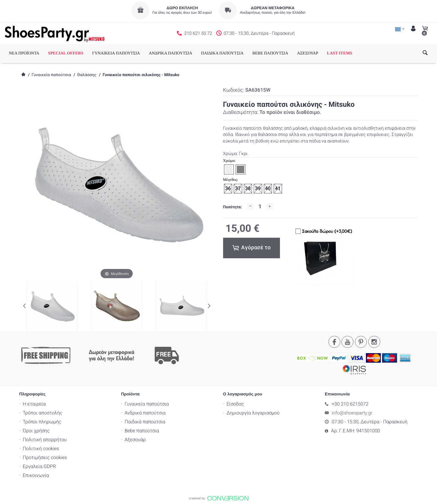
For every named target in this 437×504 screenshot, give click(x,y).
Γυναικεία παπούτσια (51, 75)
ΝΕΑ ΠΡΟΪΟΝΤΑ (24, 53)
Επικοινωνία (36, 475)
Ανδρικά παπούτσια (145, 413)
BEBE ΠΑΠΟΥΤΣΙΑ (270, 53)
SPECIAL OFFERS (66, 53)
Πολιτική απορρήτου (45, 439)
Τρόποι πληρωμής (42, 421)
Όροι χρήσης (36, 430)
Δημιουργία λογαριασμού (253, 413)
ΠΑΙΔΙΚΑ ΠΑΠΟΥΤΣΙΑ (222, 53)
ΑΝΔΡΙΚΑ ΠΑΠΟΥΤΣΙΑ (170, 53)
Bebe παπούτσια (142, 430)
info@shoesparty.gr (352, 413)
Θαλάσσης (87, 75)
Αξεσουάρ (135, 439)
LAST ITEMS (340, 53)
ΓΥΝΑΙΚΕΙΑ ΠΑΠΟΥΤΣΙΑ (116, 53)
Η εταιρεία (34, 404)
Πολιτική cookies (41, 448)
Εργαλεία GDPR (39, 466)
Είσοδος (235, 404)
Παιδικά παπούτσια (145, 421)
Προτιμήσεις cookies (45, 457)
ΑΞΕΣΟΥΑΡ (307, 53)
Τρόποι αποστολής (43, 413)
